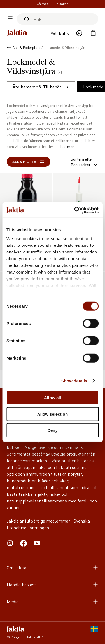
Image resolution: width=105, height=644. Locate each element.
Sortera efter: (84, 162)
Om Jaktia (53, 567)
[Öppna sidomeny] (10, 19)
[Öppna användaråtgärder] (79, 33)
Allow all (53, 398)
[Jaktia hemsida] (17, 33)
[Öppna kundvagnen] (93, 33)
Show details (74, 381)
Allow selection (53, 414)
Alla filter (29, 162)
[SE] (94, 633)
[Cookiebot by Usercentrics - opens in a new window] (75, 210)
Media (53, 601)
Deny (53, 430)
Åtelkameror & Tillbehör (41, 87)
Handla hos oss (53, 584)
